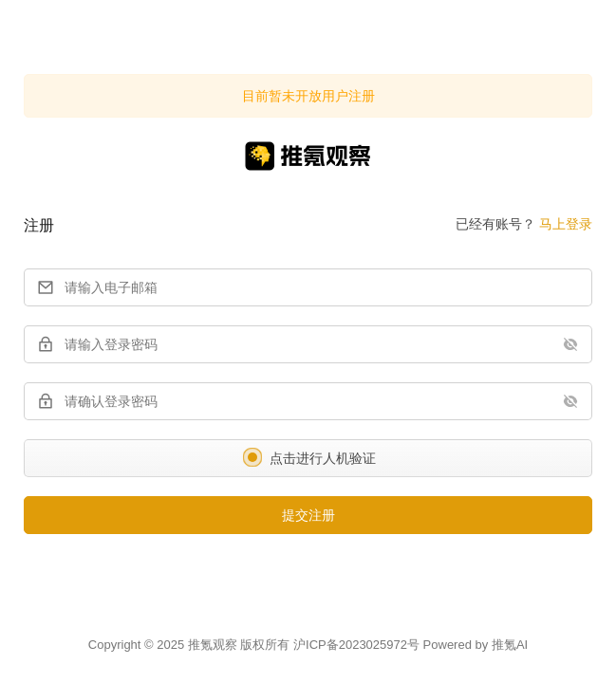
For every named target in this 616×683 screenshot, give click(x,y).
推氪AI (510, 645)
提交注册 (308, 515)
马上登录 (566, 224)
